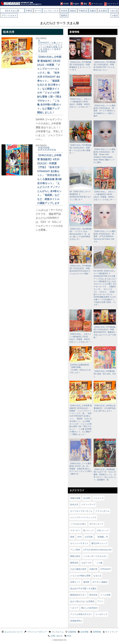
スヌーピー (75, 530)
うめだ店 (114, 11)
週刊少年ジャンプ (99, 543)
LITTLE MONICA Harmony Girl (97, 550)
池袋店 (73, 11)
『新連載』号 (102, 537)
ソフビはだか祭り (78, 524)
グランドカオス (9, 16)
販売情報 (45, 148)
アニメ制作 (75, 550)
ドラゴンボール (102, 511)
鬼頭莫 (44, 51)
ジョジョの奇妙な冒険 (50, 46)
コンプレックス (51, 11)
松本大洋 (42, 150)
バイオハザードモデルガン (95, 556)
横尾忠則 (74, 563)
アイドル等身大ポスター (81, 614)
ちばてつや (86, 563)
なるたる (97, 576)
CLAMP (87, 498)
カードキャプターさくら (81, 511)
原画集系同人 (76, 621)
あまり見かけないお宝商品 (82, 601)
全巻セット (48, 49)
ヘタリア (74, 608)
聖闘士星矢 (75, 556)
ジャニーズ (98, 498)
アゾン (100, 601)
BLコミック (88, 530)
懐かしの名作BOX (89, 608)
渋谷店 (64, 11)
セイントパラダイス (79, 543)
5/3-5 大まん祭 (12, 11)
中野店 (29, 11)
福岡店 (64, 16)
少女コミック (103, 530)
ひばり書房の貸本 (78, 569)
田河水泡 (52, 150)
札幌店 (93, 11)
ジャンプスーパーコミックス (50, 44)
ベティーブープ (88, 505)
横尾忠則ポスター (78, 595)
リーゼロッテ (101, 614)
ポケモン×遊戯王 (100, 582)
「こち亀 (98, 563)
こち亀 (53, 43)
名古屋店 (103, 11)
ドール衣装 (105, 595)
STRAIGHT (43, 43)
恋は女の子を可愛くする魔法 (83, 589)
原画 (72, 537)
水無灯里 (93, 569)
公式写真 (89, 537)
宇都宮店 (83, 11)
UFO (79, 537)
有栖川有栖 (75, 498)
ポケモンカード (96, 524)
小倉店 (115, 16)
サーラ (38, 11)
